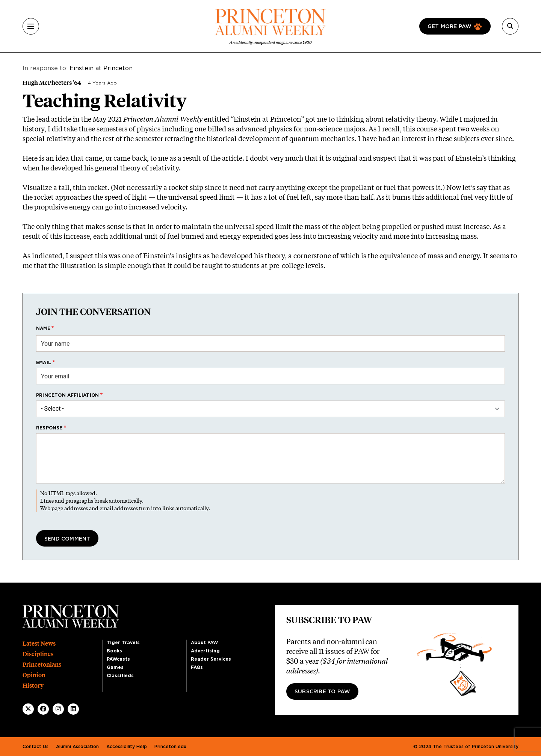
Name (43, 328)
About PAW (204, 643)
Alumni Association (77, 747)
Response (49, 428)
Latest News (39, 644)
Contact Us (36, 747)
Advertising (205, 651)
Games (115, 667)
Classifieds (120, 676)
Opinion (34, 675)
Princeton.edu (170, 747)
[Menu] (31, 26)
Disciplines (38, 654)
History (33, 686)
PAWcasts (118, 659)
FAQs (197, 667)
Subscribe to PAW (322, 692)
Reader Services (211, 659)
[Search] (510, 26)
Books (114, 651)
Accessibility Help (127, 747)
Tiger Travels (123, 643)
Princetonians (42, 665)
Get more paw (450, 27)
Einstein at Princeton (101, 68)
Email (44, 363)
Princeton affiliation (67, 395)
